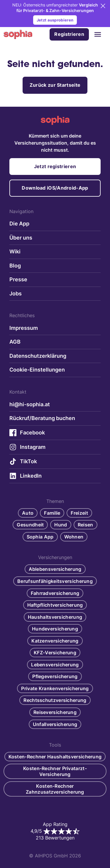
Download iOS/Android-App (55, 188)
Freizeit (79, 513)
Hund (61, 525)
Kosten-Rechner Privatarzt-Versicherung (55, 771)
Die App (19, 224)
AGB (15, 342)
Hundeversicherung (55, 629)
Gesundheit (30, 525)
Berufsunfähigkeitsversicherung (55, 581)
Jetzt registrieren (55, 166)
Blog (15, 266)
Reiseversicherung (55, 712)
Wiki (15, 251)
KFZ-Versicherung (55, 653)
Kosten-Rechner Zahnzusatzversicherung (55, 789)
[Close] (103, 6)
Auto (28, 513)
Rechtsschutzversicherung (55, 700)
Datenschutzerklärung (38, 356)
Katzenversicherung (55, 641)
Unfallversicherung (55, 724)
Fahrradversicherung (55, 593)
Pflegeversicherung (55, 676)
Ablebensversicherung (55, 569)
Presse (18, 279)
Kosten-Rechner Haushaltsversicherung (55, 757)
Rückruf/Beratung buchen (42, 418)
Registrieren (69, 34)
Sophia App (40, 537)
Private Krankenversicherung (55, 688)
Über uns (21, 238)
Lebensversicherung (55, 665)
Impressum (24, 328)
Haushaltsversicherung (55, 617)
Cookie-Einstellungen (37, 370)
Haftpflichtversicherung (55, 605)
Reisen (86, 525)
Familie (52, 513)
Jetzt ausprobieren (55, 20)
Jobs (16, 293)
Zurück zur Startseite (55, 85)
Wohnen (74, 537)
